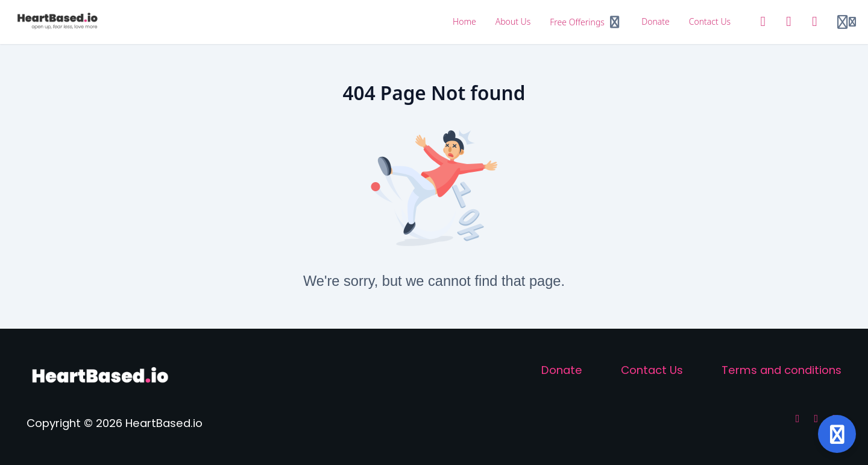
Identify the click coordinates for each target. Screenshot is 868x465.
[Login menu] (847, 22)
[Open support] (837, 434)
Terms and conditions (782, 370)
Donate (562, 370)
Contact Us (652, 370)
